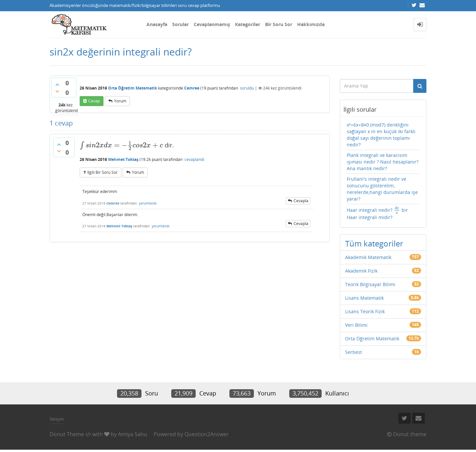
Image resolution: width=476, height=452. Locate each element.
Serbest (354, 352)
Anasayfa (157, 24)
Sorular (180, 24)
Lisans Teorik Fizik (365, 311)
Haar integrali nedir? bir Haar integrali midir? (377, 213)
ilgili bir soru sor (102, 172)
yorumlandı (148, 203)
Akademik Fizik (361, 271)
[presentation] (121, 145)
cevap (94, 101)
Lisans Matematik (364, 298)
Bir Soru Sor (279, 24)
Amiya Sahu (133, 434)
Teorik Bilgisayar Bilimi (370, 284)
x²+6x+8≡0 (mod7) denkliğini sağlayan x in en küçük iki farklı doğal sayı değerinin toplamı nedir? (381, 135)
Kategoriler (248, 24)
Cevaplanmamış (212, 24)
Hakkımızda (311, 24)
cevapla (301, 201)
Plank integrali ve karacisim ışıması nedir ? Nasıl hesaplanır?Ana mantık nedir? (383, 162)
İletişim (57, 419)
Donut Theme (67, 434)
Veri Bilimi (356, 325)
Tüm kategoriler (374, 243)
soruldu (247, 88)
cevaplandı (194, 159)
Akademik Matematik (368, 257)
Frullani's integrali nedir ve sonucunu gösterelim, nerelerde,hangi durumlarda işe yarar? (382, 189)
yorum (120, 101)
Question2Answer (207, 434)
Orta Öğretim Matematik (133, 88)
